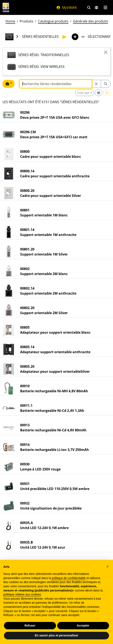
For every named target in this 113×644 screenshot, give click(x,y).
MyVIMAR (66, 8)
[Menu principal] (105, 8)
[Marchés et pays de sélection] (96, 8)
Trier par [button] (83, 93)
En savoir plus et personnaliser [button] (57, 635)
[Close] (106, 52)
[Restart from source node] (96, 84)
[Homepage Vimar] (6, 7)
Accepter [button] (83, 626)
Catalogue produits (53, 21)
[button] (108, 566)
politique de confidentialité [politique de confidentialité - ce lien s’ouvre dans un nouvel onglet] (69, 578)
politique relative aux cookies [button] (22, 594)
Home (10, 21)
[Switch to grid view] (99, 93)
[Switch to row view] (107, 93)
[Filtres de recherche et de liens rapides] (89, 8)
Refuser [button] (30, 626)
